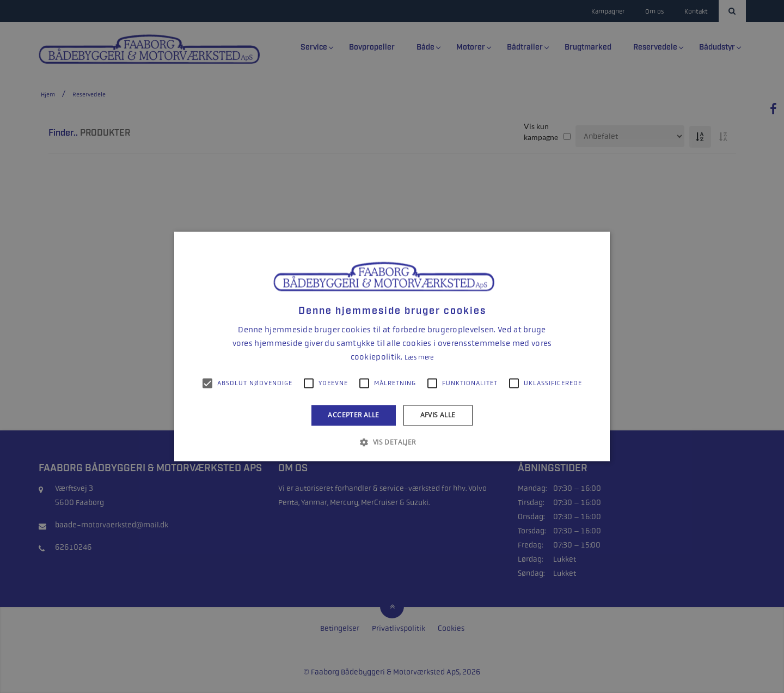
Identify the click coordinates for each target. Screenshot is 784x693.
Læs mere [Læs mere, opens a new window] (419, 357)
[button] (392, 442)
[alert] (392, 346)
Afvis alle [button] (438, 415)
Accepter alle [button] (353, 415)
